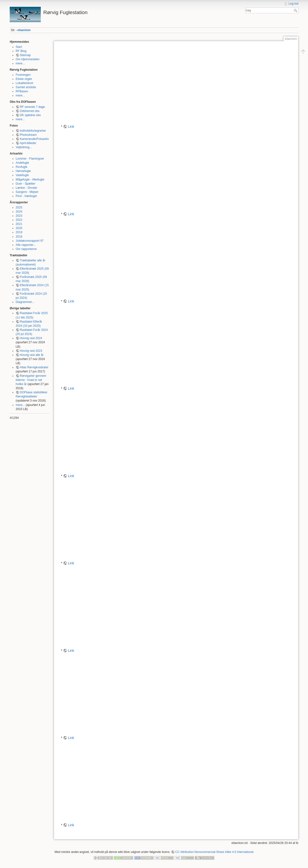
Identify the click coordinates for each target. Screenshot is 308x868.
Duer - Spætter (26, 184)
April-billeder (28, 143)
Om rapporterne (26, 249)
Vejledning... (24, 147)
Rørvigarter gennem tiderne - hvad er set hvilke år (31, 380)
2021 (19, 224)
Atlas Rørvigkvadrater (34, 367)
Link (71, 127)
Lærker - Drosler (27, 188)
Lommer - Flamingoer (30, 159)
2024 (19, 212)
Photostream (28, 135)
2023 (19, 216)
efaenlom (24, 30)
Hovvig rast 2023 (31, 351)
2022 (19, 220)
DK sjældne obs (30, 115)
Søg (296, 10)
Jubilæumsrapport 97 (30, 241)
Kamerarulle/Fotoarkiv (34, 139)
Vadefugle (22, 175)
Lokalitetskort (25, 83)
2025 (19, 207)
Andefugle (22, 163)
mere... (20, 63)
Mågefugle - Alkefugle (30, 180)
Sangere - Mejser (27, 192)
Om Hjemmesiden (28, 59)
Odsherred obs (30, 111)
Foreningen (23, 75)
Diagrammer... (25, 302)
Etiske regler (24, 79)
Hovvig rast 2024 (31, 338)
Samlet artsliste (26, 87)
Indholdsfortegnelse (33, 131)
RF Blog (21, 51)
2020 (19, 228)
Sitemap (25, 55)
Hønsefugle (23, 171)
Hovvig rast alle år (32, 355)
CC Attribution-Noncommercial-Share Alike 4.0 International (214, 852)
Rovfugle (22, 167)
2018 (19, 237)
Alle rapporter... (26, 245)
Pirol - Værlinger (27, 196)
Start (19, 47)
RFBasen (22, 91)
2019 (19, 232)
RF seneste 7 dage (33, 107)
